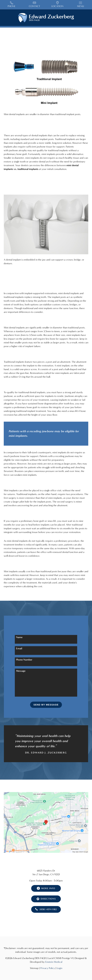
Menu (80, 4)
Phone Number (24, 660)
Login (59, 968)
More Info (46, 888)
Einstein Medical (54, 962)
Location (57, 4)
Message (21, 671)
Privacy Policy (48, 968)
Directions (46, 899)
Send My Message (46, 705)
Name (19, 637)
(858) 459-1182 (46, 909)
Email (19, 648)
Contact (35, 4)
